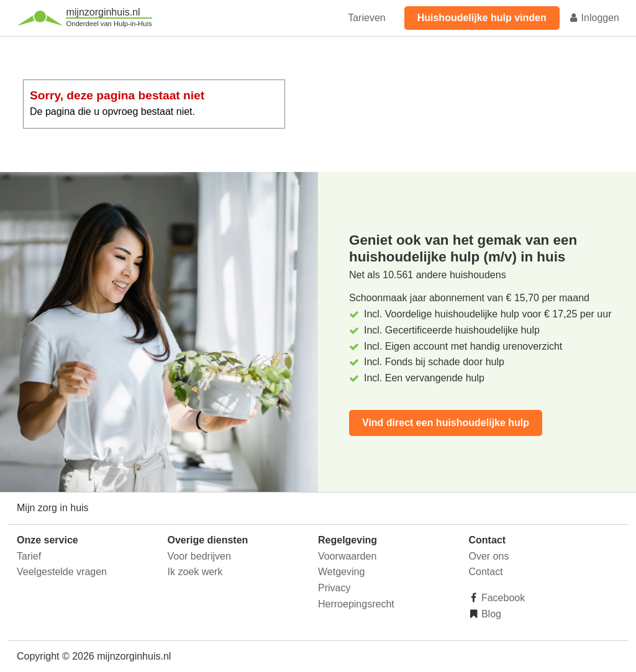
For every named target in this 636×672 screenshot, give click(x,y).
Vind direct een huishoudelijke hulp (446, 423)
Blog (490, 614)
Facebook (502, 598)
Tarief (29, 556)
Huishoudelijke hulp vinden (482, 18)
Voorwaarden (347, 556)
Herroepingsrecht (356, 604)
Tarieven (366, 18)
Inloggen (594, 18)
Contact (486, 572)
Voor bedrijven (199, 556)
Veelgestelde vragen (62, 572)
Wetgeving (341, 572)
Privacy (334, 588)
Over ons (489, 556)
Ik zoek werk (195, 572)
